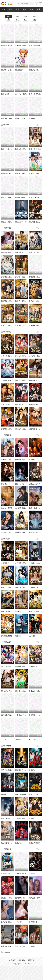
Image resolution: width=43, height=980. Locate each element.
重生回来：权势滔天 (8, 173)
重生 (10, 9)
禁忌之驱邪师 (20, 946)
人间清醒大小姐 (7, 563)
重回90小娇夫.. (6, 70)
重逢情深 (32, 118)
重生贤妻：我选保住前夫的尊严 (12, 301)
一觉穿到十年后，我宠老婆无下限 (13, 253)
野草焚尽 (4, 484)
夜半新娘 (18, 843)
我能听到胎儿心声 (35, 532)
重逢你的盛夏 (34, 70)
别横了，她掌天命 (8, 587)
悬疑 (26, 20)
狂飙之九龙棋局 (35, 843)
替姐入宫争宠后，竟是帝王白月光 (27, 356)
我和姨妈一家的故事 (22, 898)
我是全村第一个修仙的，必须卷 (26, 667)
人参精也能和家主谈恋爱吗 (25, 819)
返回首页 (12, 960)
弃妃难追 (4, 739)
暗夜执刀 (18, 636)
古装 (17, 20)
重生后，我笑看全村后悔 (24, 301)
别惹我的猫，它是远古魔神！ (26, 770)
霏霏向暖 (18, 612)
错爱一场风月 (20, 484)
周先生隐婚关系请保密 (23, 532)
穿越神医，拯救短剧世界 (10, 277)
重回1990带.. (20, 70)
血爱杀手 (32, 874)
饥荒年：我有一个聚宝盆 (10, 325)
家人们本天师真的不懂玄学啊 (12, 770)
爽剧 (25, 9)
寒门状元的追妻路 (8, 715)
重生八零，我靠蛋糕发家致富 (26, 149)
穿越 (18, 9)
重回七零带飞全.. (35, 94)
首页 (3, 9)
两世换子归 (19, 739)
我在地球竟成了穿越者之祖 (25, 380)
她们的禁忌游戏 (7, 922)
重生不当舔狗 (20, 173)
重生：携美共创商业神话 (10, 149)
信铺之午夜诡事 (21, 794)
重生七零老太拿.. (7, 46)
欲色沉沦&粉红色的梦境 (10, 898)
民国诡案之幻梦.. (21, 46)
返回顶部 (31, 960)
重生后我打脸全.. (7, 118)
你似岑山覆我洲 (7, 508)
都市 (39, 9)
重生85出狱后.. (20, 118)
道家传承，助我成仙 (22, 691)
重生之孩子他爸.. (35, 46)
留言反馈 (22, 960)
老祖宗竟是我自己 (8, 380)
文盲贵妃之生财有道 (22, 715)
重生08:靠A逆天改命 (22, 198)
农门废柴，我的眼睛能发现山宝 (26, 563)
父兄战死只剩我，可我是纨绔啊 (12, 691)
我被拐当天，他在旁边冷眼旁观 (26, 253)
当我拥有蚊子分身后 (8, 843)
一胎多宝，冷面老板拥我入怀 (12, 532)
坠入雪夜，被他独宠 (8, 460)
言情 (32, 9)
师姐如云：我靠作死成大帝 (11, 667)
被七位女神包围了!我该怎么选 (12, 946)
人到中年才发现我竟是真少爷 (12, 356)
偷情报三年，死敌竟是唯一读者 (26, 405)
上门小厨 (18, 922)
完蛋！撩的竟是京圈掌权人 (11, 405)
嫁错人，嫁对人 (35, 484)
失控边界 (32, 946)
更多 (39, 125)
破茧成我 (32, 460)
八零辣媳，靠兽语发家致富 (25, 325)
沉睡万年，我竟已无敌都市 (25, 429)
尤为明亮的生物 (21, 874)
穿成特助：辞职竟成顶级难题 (12, 429)
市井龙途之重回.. (21, 94)
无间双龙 (32, 636)
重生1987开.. (6, 94)
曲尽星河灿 (33, 922)
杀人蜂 (4, 794)
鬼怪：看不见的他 (8, 819)
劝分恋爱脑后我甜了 (22, 508)
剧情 (34, 20)
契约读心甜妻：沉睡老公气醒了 (26, 460)
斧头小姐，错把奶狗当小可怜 (26, 587)
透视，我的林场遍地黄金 (10, 612)
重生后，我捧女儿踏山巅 (10, 222)
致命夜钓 (32, 770)
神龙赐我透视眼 (7, 636)
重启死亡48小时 (21, 222)
